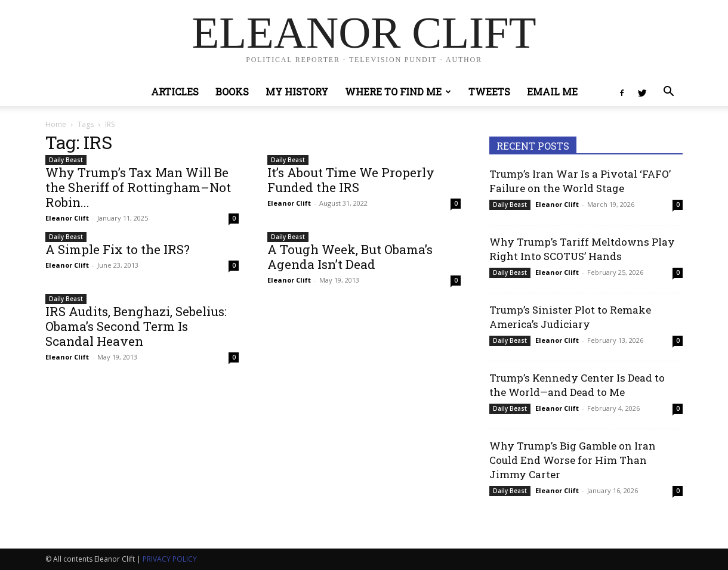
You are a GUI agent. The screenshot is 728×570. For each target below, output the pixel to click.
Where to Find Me (398, 92)
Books (232, 92)
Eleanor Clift (67, 218)
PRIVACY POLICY (170, 559)
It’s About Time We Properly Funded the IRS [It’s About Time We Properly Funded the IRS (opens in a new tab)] (351, 180)
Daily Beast (66, 160)
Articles (175, 92)
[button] (668, 93)
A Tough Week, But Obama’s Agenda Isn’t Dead (350, 257)
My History (297, 92)
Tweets (489, 92)
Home (56, 124)
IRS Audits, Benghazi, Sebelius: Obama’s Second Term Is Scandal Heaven (136, 326)
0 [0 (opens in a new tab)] (234, 218)
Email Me (552, 92)
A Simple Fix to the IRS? (118, 249)
